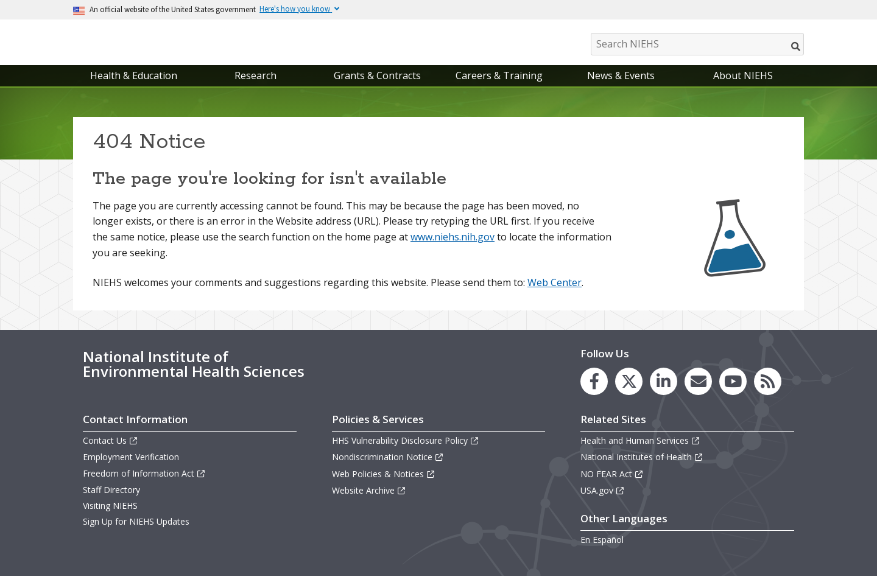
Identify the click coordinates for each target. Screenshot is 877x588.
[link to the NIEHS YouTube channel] (733, 394)
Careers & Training (499, 88)
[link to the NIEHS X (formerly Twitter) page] (629, 394)
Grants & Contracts (377, 88)
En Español (602, 552)
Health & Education (134, 88)
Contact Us (111, 453)
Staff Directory (111, 502)
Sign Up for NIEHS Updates (136, 534)
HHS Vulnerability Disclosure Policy (406, 453)
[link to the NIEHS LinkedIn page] (664, 394)
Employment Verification (131, 470)
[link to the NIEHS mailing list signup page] (698, 394)
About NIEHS (743, 88)
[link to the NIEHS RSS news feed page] (768, 394)
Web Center (555, 295)
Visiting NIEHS (110, 518)
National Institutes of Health (642, 470)
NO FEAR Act (612, 486)
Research (255, 88)
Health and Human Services (640, 453)
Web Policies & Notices (384, 486)
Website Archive (369, 502)
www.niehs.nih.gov (453, 249)
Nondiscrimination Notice (388, 470)
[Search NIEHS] (697, 44)
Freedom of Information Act (144, 485)
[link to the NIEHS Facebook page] (594, 394)
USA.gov (603, 502)
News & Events (621, 88)
